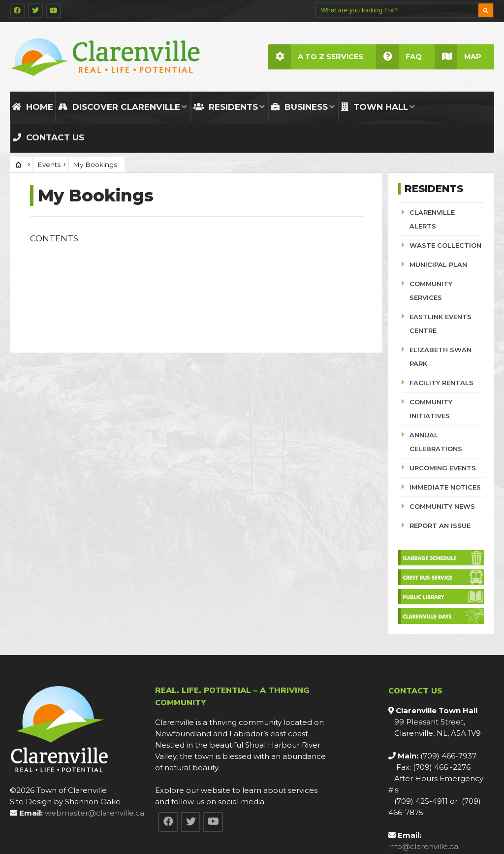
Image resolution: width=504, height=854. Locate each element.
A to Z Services (316, 57)
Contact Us (48, 137)
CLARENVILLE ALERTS (432, 219)
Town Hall (375, 107)
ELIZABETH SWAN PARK (441, 357)
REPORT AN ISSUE (440, 526)
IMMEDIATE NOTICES (445, 487)
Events (49, 164)
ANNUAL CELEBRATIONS (436, 442)
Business (299, 107)
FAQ (399, 57)
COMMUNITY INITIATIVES (431, 409)
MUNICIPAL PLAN (438, 264)
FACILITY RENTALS (441, 383)
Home (32, 107)
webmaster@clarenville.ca (94, 813)
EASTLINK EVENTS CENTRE (441, 324)
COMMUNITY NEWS (442, 506)
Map (458, 57)
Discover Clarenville (119, 107)
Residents (226, 107)
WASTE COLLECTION (445, 245)
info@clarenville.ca (423, 846)
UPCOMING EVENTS (443, 468)
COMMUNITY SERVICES (431, 291)
